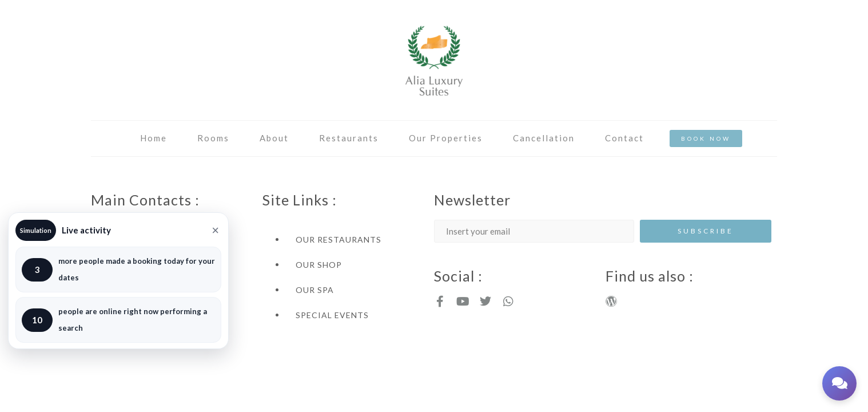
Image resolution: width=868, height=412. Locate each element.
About (274, 138)
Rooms (213, 138)
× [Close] (215, 231)
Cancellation (544, 138)
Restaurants (349, 138)
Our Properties (446, 138)
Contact (624, 138)
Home (154, 138)
